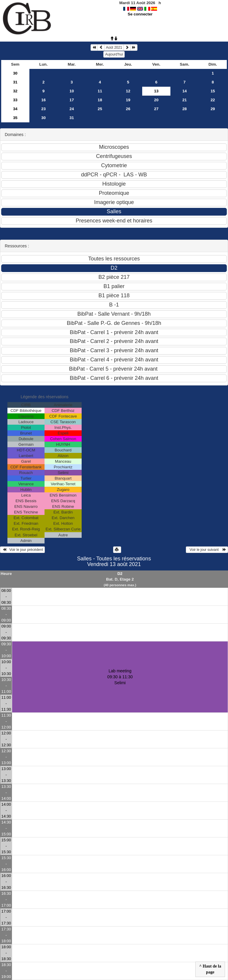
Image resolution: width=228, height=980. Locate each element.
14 (185, 91)
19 (128, 100)
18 (100, 100)
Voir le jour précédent (22, 550)
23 (43, 109)
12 (128, 91)
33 (15, 100)
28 (185, 109)
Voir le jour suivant (207, 550)
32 (15, 91)
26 (128, 109)
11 (100, 91)
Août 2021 (114, 48)
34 (15, 109)
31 (15, 82)
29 (213, 109)
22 (213, 100)
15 (213, 91)
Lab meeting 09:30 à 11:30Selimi (120, 677)
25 (100, 109)
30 (15, 73)
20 (156, 100)
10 (72, 91)
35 (15, 118)
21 (185, 100)
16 (43, 100)
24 (72, 109)
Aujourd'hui (114, 54)
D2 (120, 574)
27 (156, 109)
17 (72, 100)
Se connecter (140, 14)
